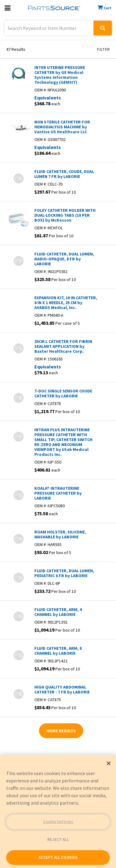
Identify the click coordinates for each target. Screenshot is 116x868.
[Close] (109, 763)
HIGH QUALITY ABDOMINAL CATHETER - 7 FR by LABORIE (62, 689)
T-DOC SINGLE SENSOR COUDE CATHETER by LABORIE (63, 393)
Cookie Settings (58, 822)
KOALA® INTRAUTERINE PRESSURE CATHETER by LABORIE (58, 493)
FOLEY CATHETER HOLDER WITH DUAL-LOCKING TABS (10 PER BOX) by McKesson (65, 215)
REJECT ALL (58, 840)
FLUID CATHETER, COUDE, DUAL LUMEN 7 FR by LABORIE (64, 174)
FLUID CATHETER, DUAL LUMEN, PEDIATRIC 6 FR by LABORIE (64, 573)
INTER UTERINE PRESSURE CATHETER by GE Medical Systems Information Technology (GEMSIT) (60, 75)
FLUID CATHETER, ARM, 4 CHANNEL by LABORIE (58, 612)
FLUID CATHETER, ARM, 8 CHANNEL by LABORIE (58, 651)
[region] (58, 811)
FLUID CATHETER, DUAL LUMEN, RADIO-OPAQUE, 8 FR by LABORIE (64, 259)
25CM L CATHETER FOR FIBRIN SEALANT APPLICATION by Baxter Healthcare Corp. (63, 346)
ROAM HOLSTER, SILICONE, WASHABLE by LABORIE (60, 534)
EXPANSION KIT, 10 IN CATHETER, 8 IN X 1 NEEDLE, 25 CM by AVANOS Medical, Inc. (66, 303)
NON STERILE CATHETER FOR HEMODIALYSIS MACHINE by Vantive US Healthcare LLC (62, 127)
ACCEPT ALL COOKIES (58, 857)
